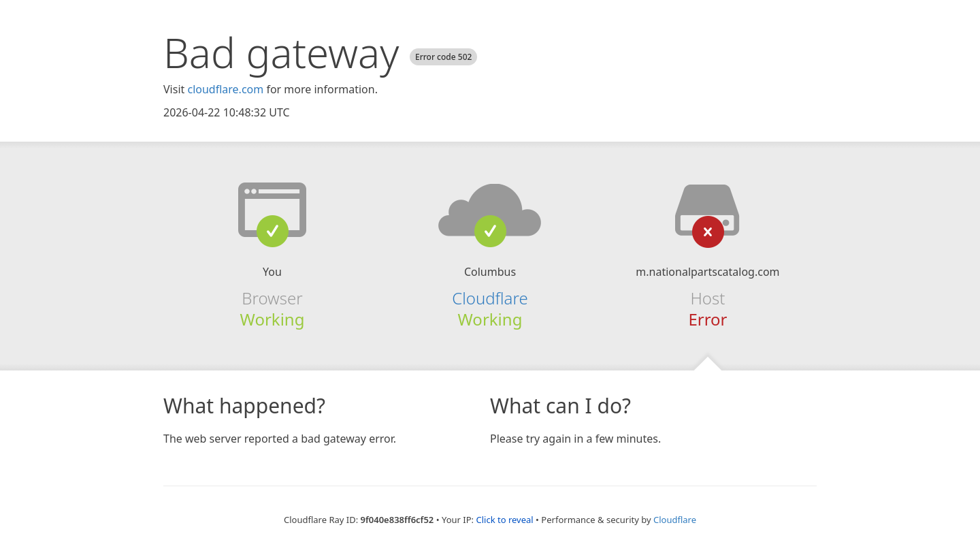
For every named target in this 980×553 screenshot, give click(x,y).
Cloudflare (490, 298)
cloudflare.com (225, 89)
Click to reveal (504, 520)
